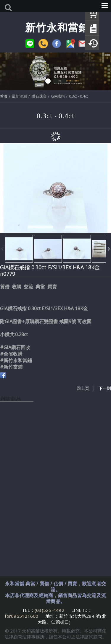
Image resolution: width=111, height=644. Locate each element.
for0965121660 (21, 616)
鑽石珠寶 (39, 96)
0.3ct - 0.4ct (78, 96)
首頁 (4, 96)
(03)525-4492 (50, 610)
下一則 (105, 388)
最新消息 (20, 96)
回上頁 (83, 388)
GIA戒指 (58, 96)
